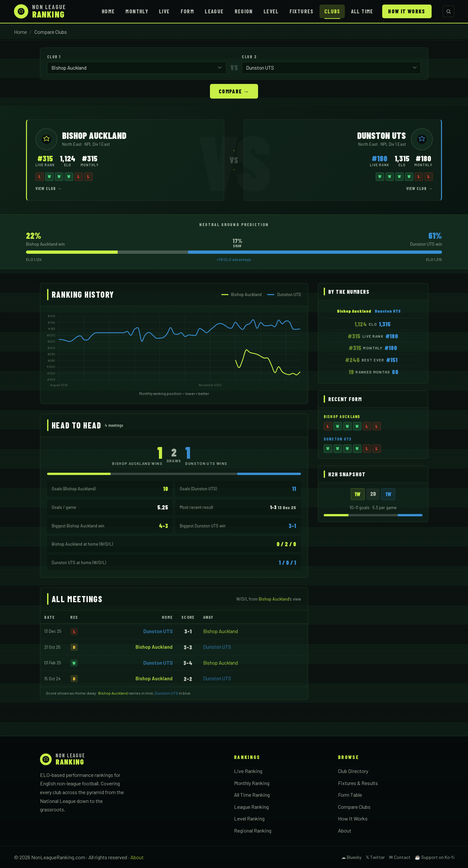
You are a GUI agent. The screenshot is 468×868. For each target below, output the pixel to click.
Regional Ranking (253, 830)
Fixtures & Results (358, 783)
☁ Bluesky (351, 857)
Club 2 (249, 57)
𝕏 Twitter (375, 857)
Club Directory (353, 771)
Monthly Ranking (252, 783)
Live (164, 11)
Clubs (332, 11)
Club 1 (54, 57)
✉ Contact (400, 857)
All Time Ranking (252, 794)
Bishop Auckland (221, 631)
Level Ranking (249, 818)
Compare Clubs (354, 806)
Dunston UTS (158, 631)
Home (108, 11)
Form (187, 11)
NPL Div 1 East (97, 144)
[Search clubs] (448, 11)
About (345, 830)
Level (271, 11)
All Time (362, 11)
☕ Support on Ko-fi (435, 857)
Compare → (234, 91)
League (214, 11)
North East (72, 144)
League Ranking (251, 806)
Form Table (350, 794)
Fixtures (302, 11)
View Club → (49, 188)
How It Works (407, 11)
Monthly (137, 11)
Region (244, 11)
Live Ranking (248, 771)
